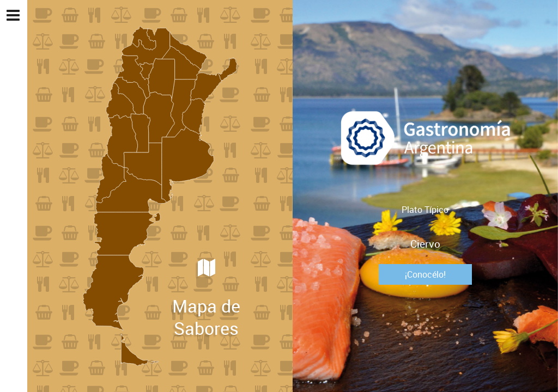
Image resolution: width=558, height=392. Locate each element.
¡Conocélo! (425, 274)
